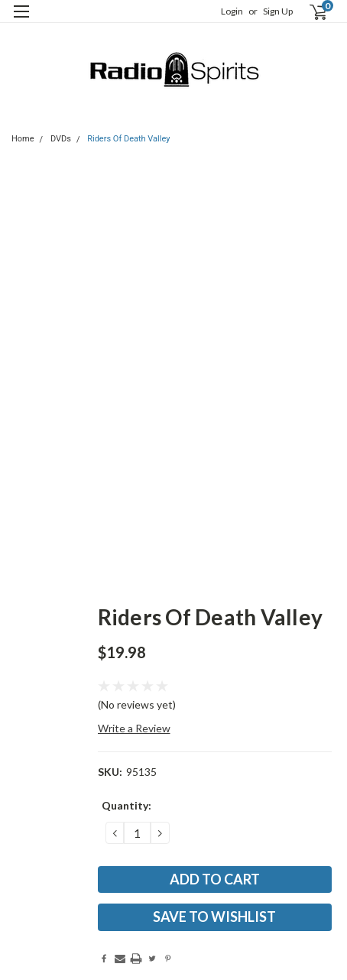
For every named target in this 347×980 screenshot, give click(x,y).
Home (23, 139)
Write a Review (134, 728)
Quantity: (126, 805)
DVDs (61, 139)
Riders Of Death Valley (128, 139)
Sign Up (278, 11)
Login (232, 11)
